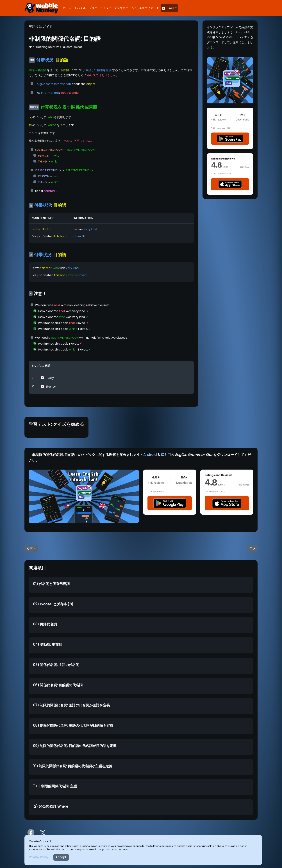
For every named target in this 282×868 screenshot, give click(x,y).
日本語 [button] (168, 8)
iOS (209, 37)
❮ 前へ (31, 548)
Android (241, 32)
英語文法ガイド (149, 8)
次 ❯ (252, 548)
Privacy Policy (39, 857)
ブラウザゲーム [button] (124, 8)
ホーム (67, 8)
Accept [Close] (61, 857)
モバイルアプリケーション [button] (92, 8)
